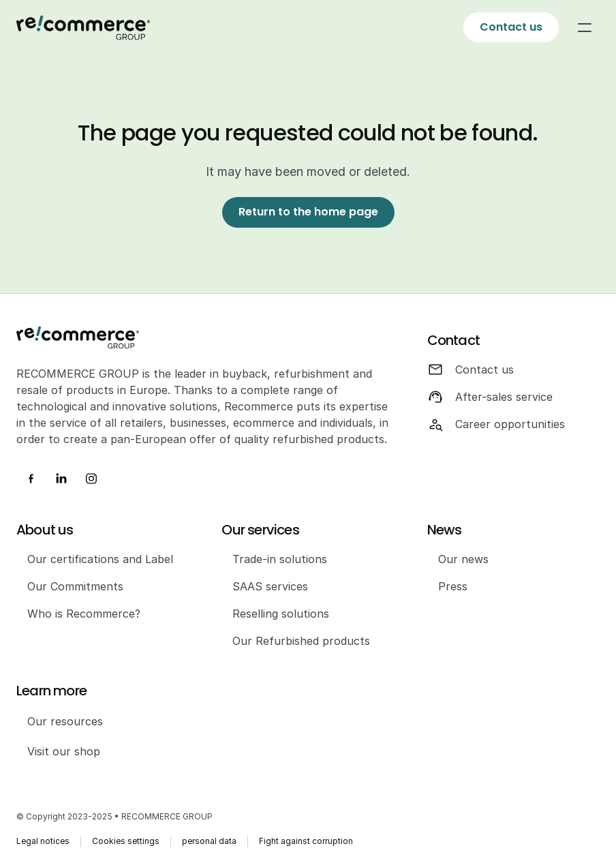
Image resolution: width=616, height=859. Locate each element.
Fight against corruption (306, 841)
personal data (209, 841)
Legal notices (43, 841)
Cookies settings (126, 841)
